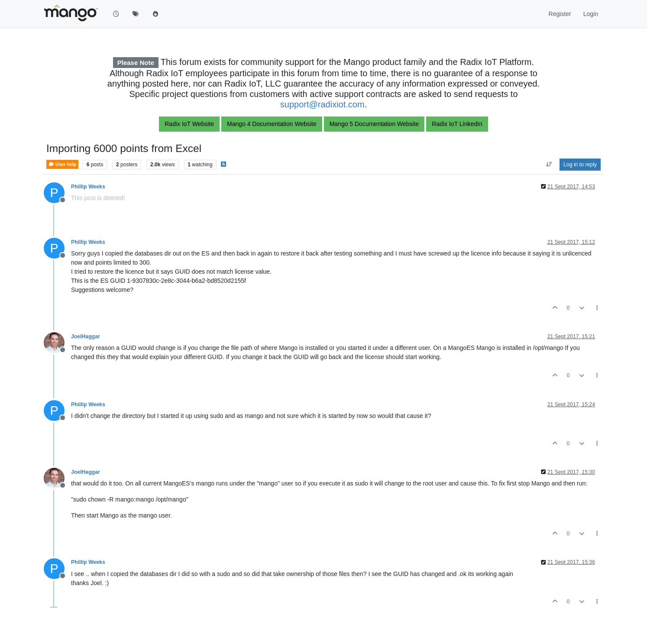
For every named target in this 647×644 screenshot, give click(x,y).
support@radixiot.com (322, 104)
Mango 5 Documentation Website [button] (374, 124)
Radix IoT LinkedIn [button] (457, 124)
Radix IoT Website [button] (189, 124)
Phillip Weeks (88, 187)
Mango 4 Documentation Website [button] (272, 124)
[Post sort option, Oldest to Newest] (549, 165)
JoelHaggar (86, 337)
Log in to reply (580, 165)
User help (62, 164)
